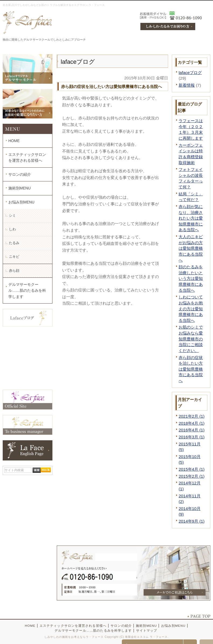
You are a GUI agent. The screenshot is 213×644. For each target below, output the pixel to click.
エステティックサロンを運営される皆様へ (27, 157)
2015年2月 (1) (191, 476)
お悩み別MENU (21, 202)
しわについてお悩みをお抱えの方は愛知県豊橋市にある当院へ (191, 309)
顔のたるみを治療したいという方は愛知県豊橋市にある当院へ (191, 279)
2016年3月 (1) (191, 437)
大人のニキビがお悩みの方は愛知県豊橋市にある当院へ (191, 248)
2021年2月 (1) (191, 416)
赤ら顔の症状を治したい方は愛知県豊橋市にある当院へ (191, 369)
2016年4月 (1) (191, 430)
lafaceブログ (190, 73)
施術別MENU (19, 188)
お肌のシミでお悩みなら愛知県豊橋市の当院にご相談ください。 (191, 339)
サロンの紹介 (20, 174)
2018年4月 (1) (191, 423)
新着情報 (187, 85)
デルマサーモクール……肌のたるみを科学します (27, 291)
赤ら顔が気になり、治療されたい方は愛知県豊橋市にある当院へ (191, 218)
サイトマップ (147, 630)
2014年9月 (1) (191, 521)
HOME (14, 141)
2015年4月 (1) (191, 469)
